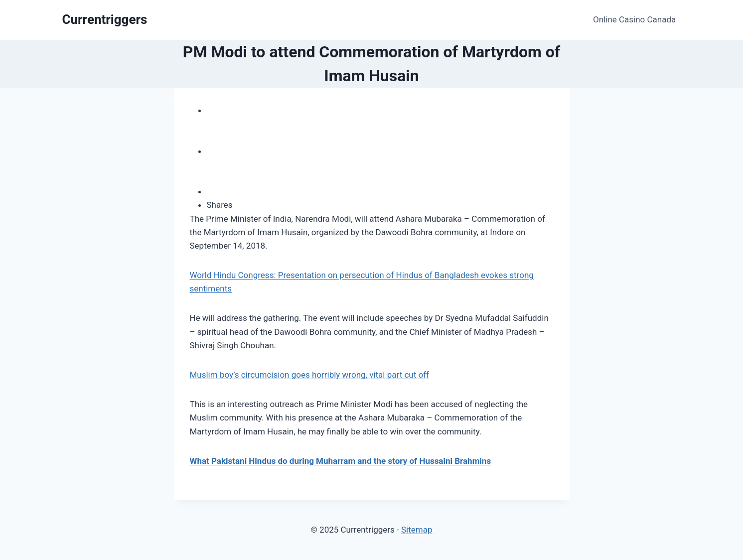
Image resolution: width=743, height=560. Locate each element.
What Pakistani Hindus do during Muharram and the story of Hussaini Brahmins (341, 461)
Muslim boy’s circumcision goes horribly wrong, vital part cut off (309, 375)
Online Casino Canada (634, 19)
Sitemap (417, 530)
